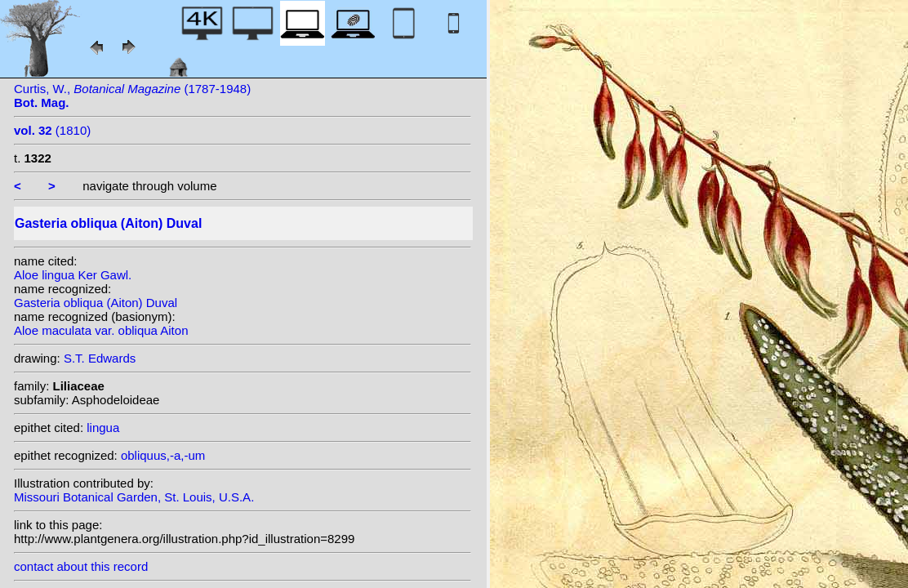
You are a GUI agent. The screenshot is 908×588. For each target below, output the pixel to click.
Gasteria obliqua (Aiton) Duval (96, 303)
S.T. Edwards (100, 358)
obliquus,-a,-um (163, 455)
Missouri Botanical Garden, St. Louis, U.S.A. (134, 497)
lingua (103, 428)
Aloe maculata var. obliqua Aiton (101, 330)
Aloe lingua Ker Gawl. (73, 275)
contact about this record (81, 566)
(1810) (52, 130)
